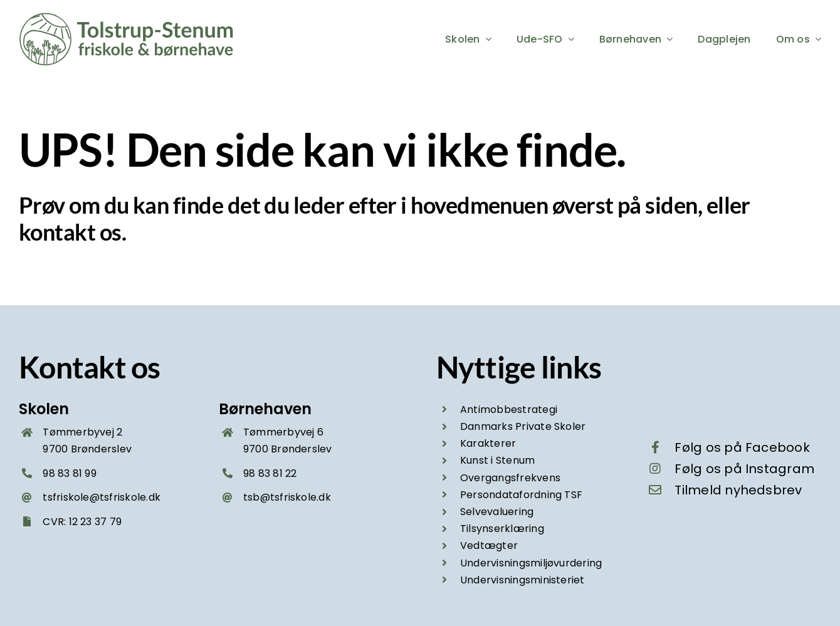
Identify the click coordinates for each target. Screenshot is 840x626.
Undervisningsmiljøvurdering (531, 563)
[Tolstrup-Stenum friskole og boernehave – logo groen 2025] (129, 17)
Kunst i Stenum (497, 460)
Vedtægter (489, 545)
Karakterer (488, 443)
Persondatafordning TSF (521, 495)
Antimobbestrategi (509, 410)
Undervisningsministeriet (522, 580)
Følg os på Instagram (744, 469)
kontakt (57, 232)
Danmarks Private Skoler (523, 426)
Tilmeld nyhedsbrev (738, 490)
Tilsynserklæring (502, 529)
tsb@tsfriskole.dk (287, 497)
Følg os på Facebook (742, 447)
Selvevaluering (497, 512)
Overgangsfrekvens (510, 478)
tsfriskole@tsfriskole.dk (102, 497)
